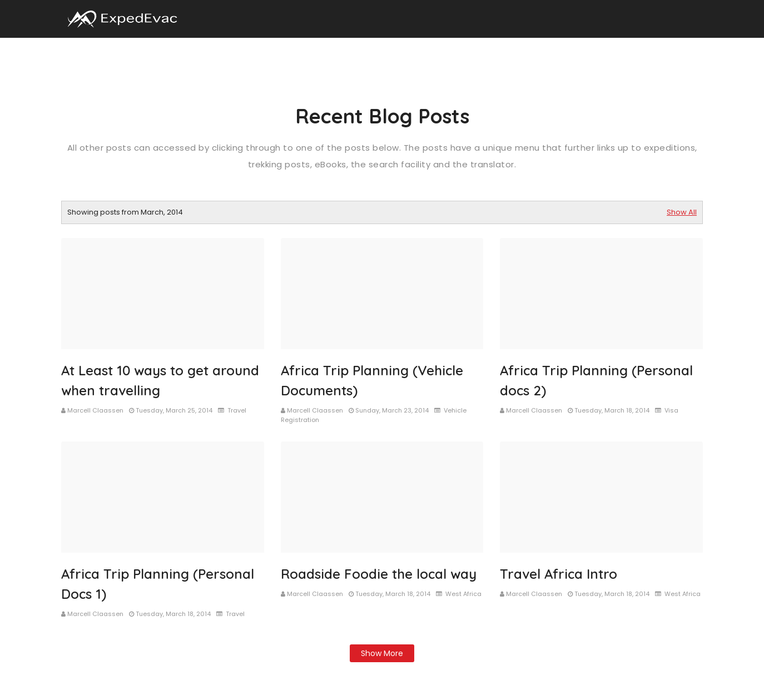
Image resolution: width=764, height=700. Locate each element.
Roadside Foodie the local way (379, 574)
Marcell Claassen (95, 410)
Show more (382, 653)
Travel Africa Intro (559, 574)
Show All (682, 212)
